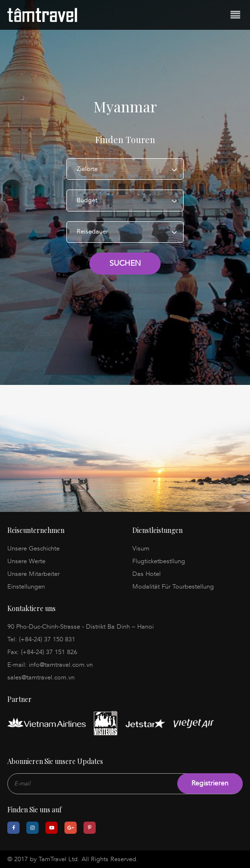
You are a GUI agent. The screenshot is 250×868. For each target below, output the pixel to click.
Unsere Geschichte (33, 549)
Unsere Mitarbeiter (33, 574)
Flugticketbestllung (159, 561)
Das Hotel (146, 574)
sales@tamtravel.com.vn (41, 677)
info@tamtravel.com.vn (61, 665)
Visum (141, 549)
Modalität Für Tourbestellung (173, 587)
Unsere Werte (26, 561)
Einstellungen (26, 587)
